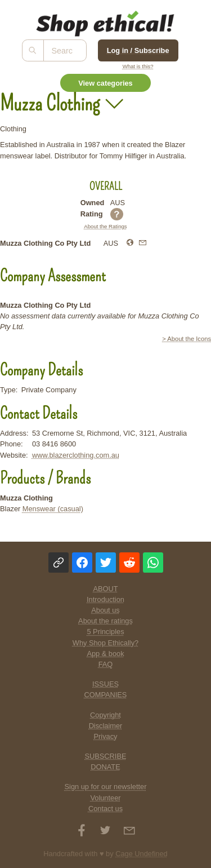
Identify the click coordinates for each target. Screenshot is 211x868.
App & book (105, 654)
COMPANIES (106, 695)
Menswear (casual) (53, 509)
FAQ (106, 664)
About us (105, 610)
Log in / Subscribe (138, 50)
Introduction (105, 599)
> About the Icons (187, 339)
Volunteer (105, 798)
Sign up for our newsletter (106, 787)
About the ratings (105, 621)
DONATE (105, 767)
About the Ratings (105, 226)
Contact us (105, 809)
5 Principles (105, 632)
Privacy (106, 736)
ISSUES (105, 684)
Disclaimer (106, 726)
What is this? (138, 66)
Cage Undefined (142, 854)
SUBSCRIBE (106, 756)
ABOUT (105, 589)
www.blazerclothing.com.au (76, 455)
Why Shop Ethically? (105, 643)
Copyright (105, 715)
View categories (105, 83)
